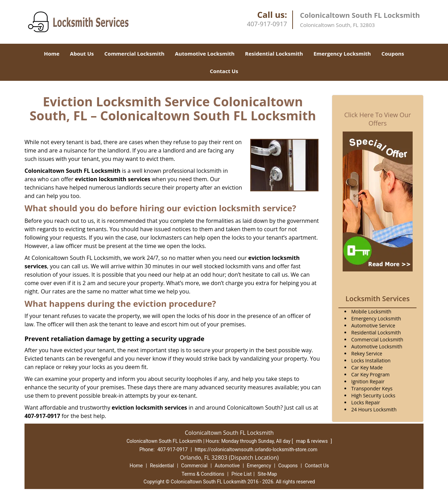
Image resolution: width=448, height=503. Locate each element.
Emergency (259, 466)
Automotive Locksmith (205, 54)
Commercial (194, 466)
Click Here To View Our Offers (377, 119)
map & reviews (313, 441)
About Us (82, 54)
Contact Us (224, 71)
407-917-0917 (267, 24)
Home (51, 54)
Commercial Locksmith (134, 54)
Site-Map (267, 474)
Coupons (393, 54)
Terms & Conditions (203, 474)
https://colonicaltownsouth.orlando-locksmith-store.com (256, 449)
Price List (241, 474)
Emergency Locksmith (342, 54)
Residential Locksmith (274, 54)
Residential (162, 466)
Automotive (227, 466)
